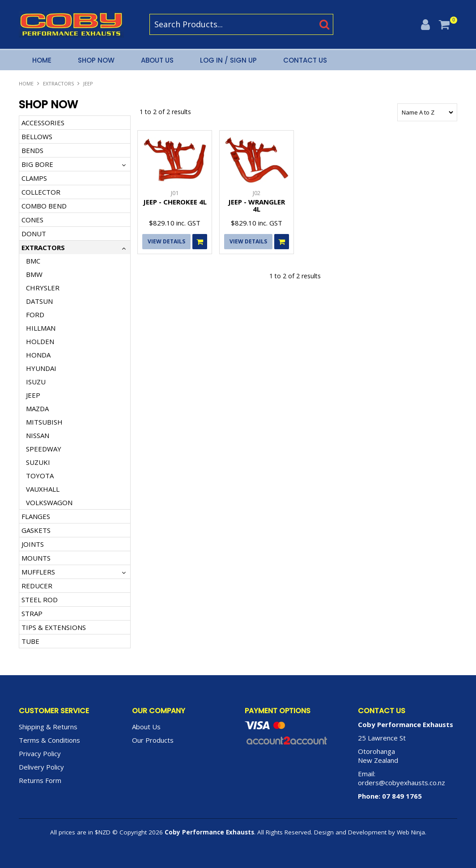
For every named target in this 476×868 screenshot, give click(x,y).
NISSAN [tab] (38, 435)
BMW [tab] (34, 274)
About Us (157, 60)
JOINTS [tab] (33, 544)
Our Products (153, 740)
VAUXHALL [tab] (43, 489)
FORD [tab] (35, 315)
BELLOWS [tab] (37, 136)
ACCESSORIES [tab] (43, 123)
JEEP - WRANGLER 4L (257, 206)
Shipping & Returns (48, 727)
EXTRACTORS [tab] (43, 247)
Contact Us (305, 60)
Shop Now (96, 60)
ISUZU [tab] (36, 382)
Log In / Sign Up (228, 60)
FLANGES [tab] (36, 516)
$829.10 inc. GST (175, 223)
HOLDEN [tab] (40, 341)
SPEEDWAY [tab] (44, 449)
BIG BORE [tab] (37, 164)
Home (42, 60)
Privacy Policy (40, 753)
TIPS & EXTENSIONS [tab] (54, 627)
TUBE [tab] (30, 641)
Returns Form (40, 780)
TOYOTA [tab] (40, 476)
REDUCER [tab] (37, 586)
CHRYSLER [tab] (43, 288)
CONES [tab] (32, 220)
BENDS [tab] (32, 150)
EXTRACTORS (58, 83)
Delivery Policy (41, 767)
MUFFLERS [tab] (38, 572)
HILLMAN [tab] (41, 328)
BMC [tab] (33, 261)
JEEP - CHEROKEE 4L (175, 202)
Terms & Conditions (49, 740)
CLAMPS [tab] (34, 178)
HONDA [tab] (38, 355)
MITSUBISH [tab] (44, 422)
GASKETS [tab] (36, 530)
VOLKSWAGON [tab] (49, 502)
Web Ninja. (412, 832)
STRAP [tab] (32, 613)
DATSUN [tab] (39, 301)
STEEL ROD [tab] (40, 600)
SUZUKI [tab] (38, 462)
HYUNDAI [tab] (41, 368)
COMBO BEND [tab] (44, 206)
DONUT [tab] (34, 234)
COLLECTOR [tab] (41, 192)
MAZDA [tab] (37, 408)
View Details (166, 241)
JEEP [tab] (33, 395)
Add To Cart (200, 242)
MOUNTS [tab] (36, 558)
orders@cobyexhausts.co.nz (402, 783)
